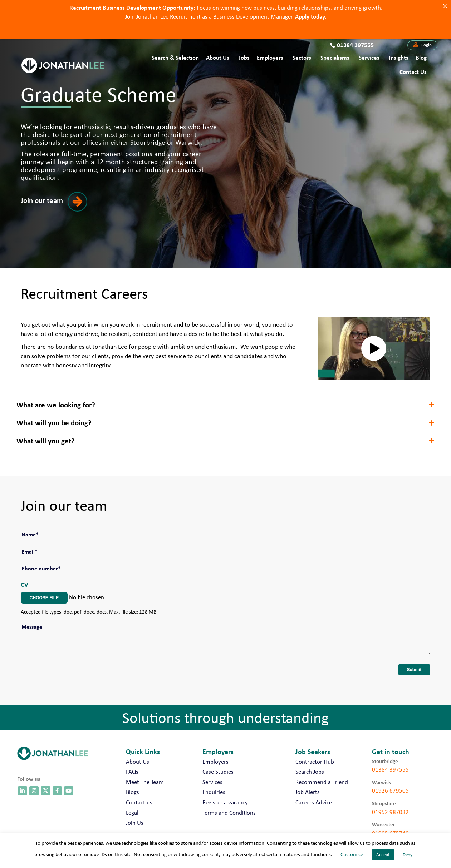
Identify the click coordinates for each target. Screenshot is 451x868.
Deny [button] (408, 855)
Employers (270, 57)
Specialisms (335, 57)
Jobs (244, 57)
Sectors (302, 57)
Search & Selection (175, 57)
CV (24, 581)
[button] (422, 45)
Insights (399, 57)
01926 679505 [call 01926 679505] (390, 787)
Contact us (413, 72)
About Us (218, 57)
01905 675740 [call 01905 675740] (390, 829)
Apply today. (310, 16)
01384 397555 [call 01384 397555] (390, 765)
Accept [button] (383, 855)
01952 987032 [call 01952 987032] (390, 808)
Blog (421, 57)
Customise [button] (352, 854)
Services (369, 57)
